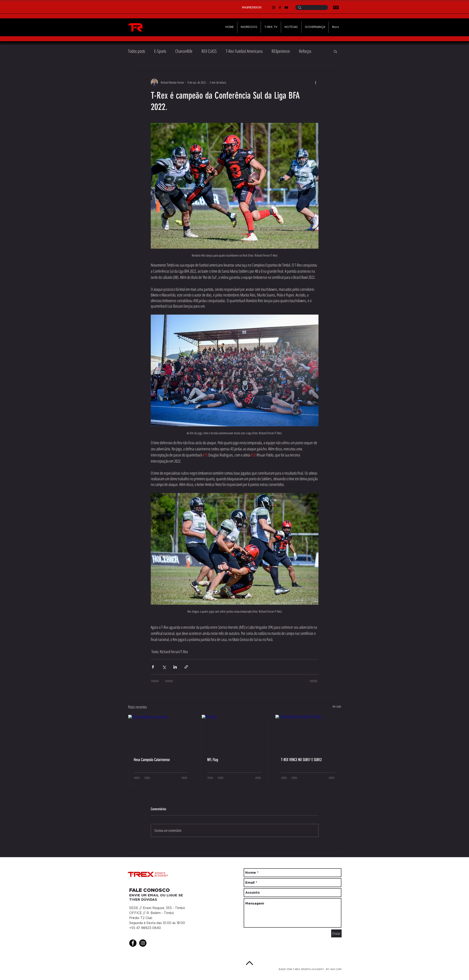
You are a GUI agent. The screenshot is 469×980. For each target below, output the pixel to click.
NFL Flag (213, 760)
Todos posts (137, 51)
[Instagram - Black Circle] (143, 943)
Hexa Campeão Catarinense (152, 760)
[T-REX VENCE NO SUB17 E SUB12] (308, 733)
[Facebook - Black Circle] (133, 943)
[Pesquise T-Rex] (311, 8)
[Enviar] (336, 933)
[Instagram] (274, 7)
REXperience (281, 51)
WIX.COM (336, 969)
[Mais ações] (316, 82)
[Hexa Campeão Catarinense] (161, 733)
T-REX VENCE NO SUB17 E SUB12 (301, 760)
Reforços (305, 51)
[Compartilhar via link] (186, 667)
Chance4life (184, 51)
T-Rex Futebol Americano (244, 51)
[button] (335, 51)
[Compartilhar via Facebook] (153, 667)
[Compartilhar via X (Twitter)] (164, 667)
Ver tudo (337, 706)
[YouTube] (286, 7)
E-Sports (160, 51)
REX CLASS (209, 51)
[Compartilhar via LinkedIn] (175, 667)
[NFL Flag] (234, 733)
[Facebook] (280, 7)
